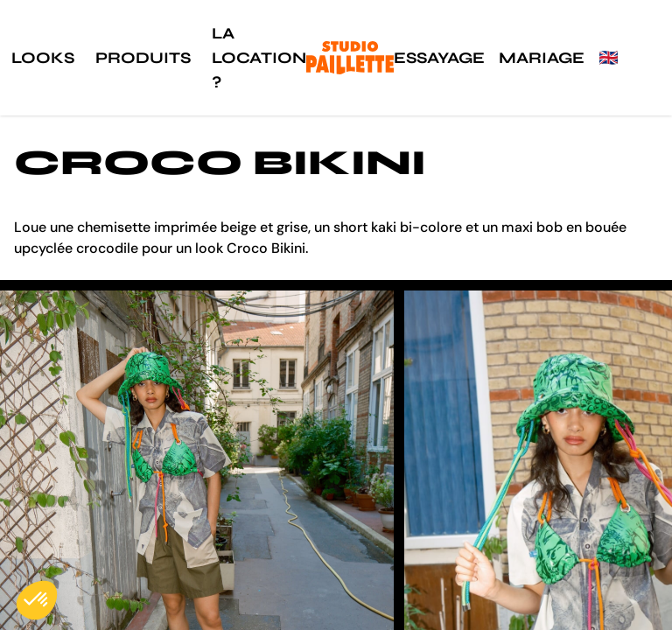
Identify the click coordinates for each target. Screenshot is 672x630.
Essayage (439, 58)
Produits (143, 58)
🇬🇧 (608, 58)
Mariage (542, 58)
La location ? (259, 58)
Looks (43, 58)
